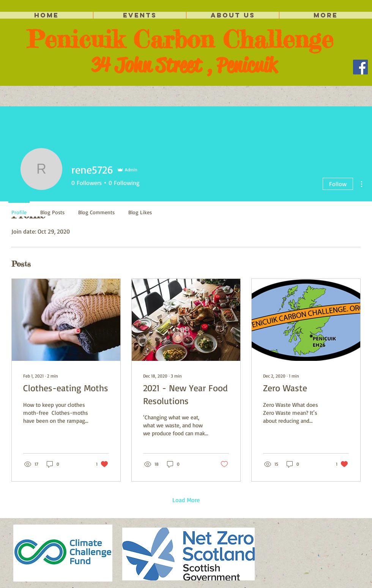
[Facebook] (360, 67)
